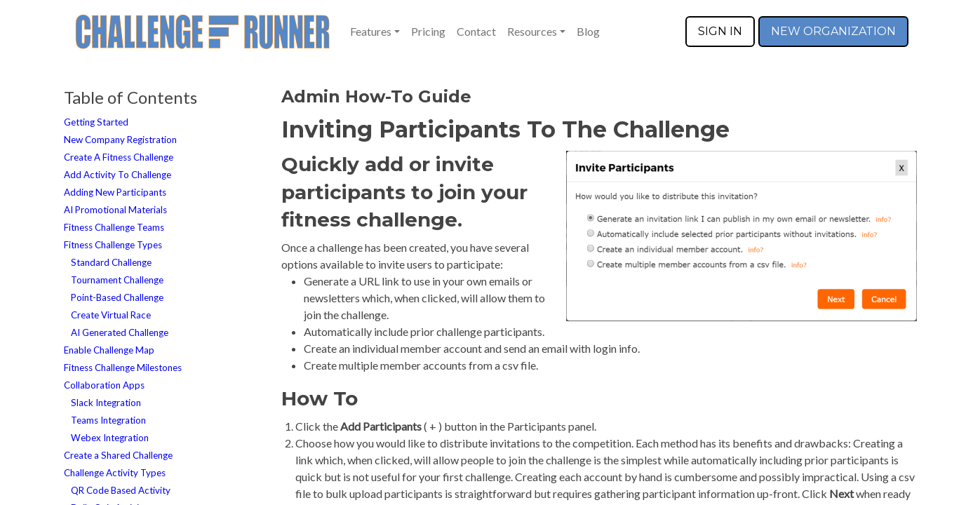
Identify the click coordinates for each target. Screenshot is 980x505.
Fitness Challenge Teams (114, 227)
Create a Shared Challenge (118, 455)
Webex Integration (110, 438)
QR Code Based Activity (121, 490)
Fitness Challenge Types (113, 245)
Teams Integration (108, 420)
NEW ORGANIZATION (833, 31)
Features (371, 31)
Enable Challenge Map (109, 350)
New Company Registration (120, 140)
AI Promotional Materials (115, 210)
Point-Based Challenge (117, 297)
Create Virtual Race (111, 315)
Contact (476, 31)
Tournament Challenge (117, 280)
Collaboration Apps (104, 385)
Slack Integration (106, 403)
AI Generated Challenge (120, 332)
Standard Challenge (111, 262)
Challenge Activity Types (115, 473)
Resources (532, 31)
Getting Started (96, 122)
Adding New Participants (115, 192)
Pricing (428, 31)
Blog (588, 31)
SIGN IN (720, 31)
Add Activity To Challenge (118, 175)
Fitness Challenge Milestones (123, 368)
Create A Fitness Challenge (119, 157)
